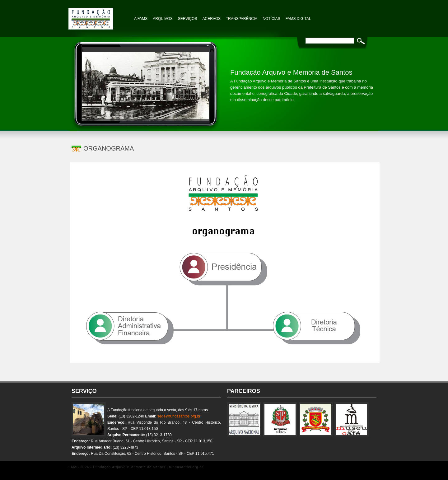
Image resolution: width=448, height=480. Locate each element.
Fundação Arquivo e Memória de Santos (100, 16)
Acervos (212, 19)
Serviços (188, 19)
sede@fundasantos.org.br (179, 416)
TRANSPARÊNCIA (242, 19)
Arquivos (163, 19)
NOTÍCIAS (271, 19)
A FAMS (141, 19)
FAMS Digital (298, 19)
